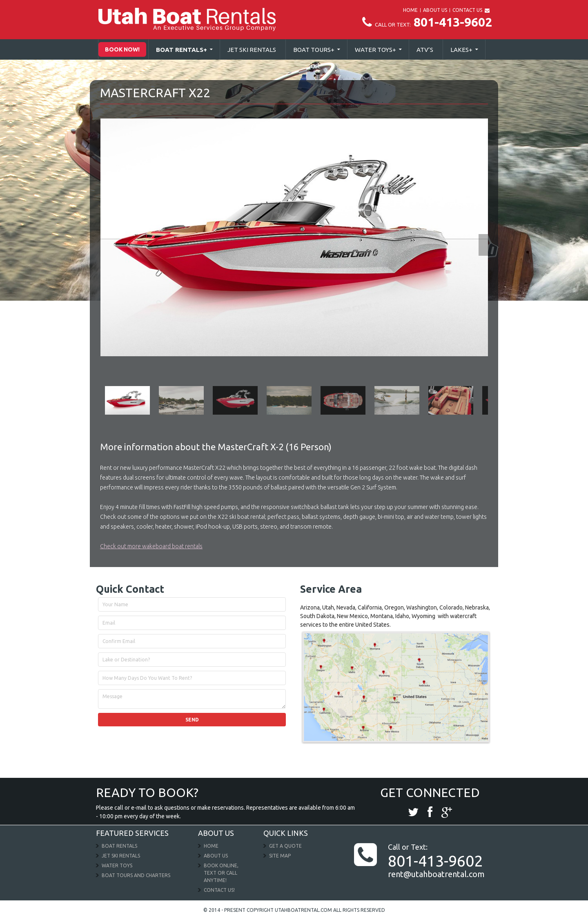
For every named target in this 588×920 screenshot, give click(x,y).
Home (211, 846)
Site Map (280, 856)
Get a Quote (285, 846)
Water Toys (375, 50)
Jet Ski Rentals (252, 50)
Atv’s (425, 50)
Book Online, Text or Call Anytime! (221, 873)
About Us (216, 856)
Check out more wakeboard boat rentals (151, 546)
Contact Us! (219, 890)
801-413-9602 (427, 22)
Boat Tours (314, 50)
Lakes (461, 50)
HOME (410, 10)
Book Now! (122, 49)
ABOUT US (435, 10)
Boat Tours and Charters (136, 875)
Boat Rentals (182, 50)
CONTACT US (467, 10)
